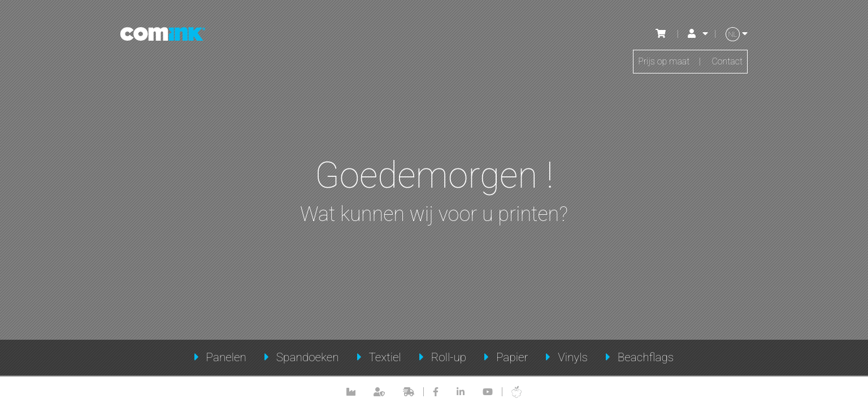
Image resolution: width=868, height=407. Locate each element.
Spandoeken (308, 357)
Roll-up (449, 357)
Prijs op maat (664, 61)
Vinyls (573, 357)
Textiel (385, 357)
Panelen (226, 357)
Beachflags (646, 357)
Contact (727, 61)
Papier (512, 357)
